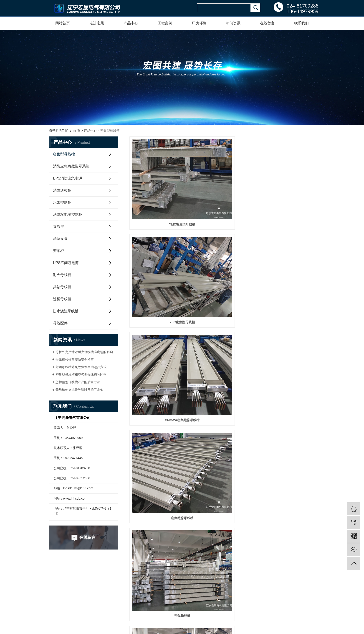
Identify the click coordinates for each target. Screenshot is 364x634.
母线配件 (60, 323)
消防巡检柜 (62, 190)
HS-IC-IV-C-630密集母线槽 (159, 366)
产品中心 (131, 23)
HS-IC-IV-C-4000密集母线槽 (222, 426)
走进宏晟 (97, 23)
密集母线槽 (222, 246)
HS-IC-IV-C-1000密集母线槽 (159, 546)
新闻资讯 (233, 23)
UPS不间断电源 (66, 263)
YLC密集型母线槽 (222, 186)
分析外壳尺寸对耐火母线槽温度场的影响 (84, 352)
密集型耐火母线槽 (159, 306)
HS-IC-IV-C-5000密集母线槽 (286, 366)
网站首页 (63, 23)
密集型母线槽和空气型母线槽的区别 (81, 375)
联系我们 (301, 23)
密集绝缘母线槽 (159, 246)
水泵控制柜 (62, 202)
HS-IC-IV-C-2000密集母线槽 (159, 486)
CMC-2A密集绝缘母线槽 (286, 186)
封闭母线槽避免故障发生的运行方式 (81, 367)
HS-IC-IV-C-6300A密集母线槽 (222, 366)
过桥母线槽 (62, 299)
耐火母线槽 (62, 275)
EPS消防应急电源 (68, 178)
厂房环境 (199, 23)
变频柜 (58, 251)
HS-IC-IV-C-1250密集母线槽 (286, 486)
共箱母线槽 (62, 287)
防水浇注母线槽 (66, 311)
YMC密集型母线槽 (158, 186)
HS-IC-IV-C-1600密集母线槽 (222, 486)
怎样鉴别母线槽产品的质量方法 (78, 382)
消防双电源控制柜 (68, 214)
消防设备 (60, 239)
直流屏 (58, 227)
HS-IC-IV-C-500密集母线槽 (286, 306)
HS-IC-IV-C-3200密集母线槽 (286, 426)
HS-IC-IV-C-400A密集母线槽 (222, 306)
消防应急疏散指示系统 (71, 166)
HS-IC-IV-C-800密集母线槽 (222, 546)
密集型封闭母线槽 (286, 246)
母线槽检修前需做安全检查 (75, 359)
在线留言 (267, 23)
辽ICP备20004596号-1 (61, 619)
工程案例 (165, 23)
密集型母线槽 (110, 131)
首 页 (77, 131)
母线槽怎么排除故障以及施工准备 (79, 390)
